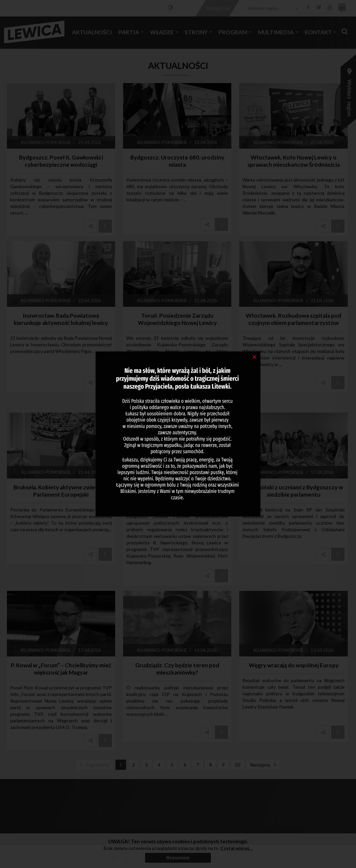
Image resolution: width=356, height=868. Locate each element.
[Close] (254, 357)
